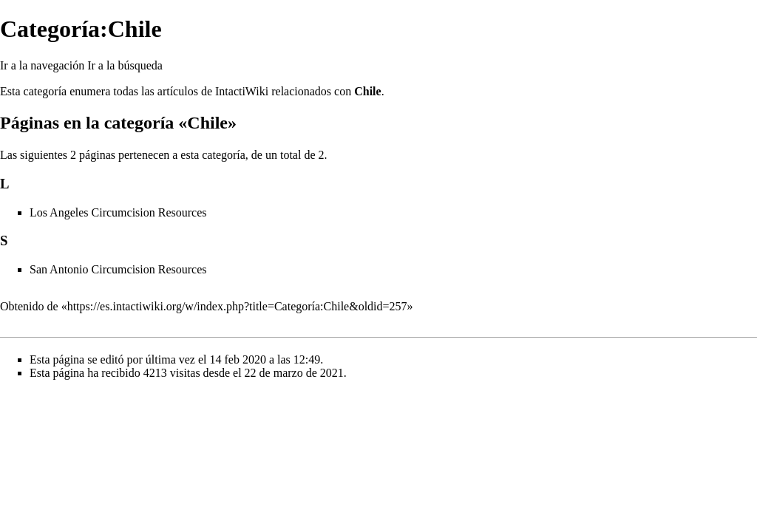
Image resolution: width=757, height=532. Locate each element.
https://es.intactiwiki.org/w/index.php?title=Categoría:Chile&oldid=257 (237, 306)
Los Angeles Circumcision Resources (118, 212)
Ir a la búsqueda (125, 65)
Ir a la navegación (42, 65)
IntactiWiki (242, 91)
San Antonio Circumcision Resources (118, 269)
